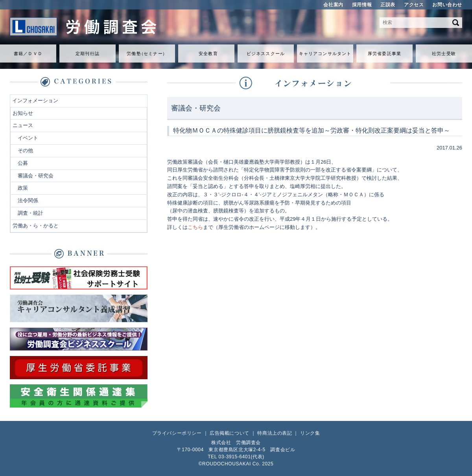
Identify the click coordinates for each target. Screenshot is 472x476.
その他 (25, 150)
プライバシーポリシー (177, 433)
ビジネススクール (266, 54)
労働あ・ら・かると (36, 226)
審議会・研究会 (36, 176)
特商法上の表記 (275, 433)
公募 (23, 163)
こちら (195, 227)
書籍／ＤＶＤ (28, 54)
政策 (23, 188)
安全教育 (208, 54)
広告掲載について (230, 433)
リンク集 (310, 433)
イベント (28, 138)
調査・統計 (30, 213)
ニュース (23, 125)
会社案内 (333, 5)
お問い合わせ (447, 5)
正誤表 (388, 5)
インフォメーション (35, 101)
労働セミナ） (147, 54)
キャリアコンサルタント (325, 54)
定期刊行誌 (88, 54)
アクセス (414, 5)
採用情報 (362, 5)
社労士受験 (444, 54)
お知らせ (23, 113)
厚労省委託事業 (384, 54)
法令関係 (28, 200)
